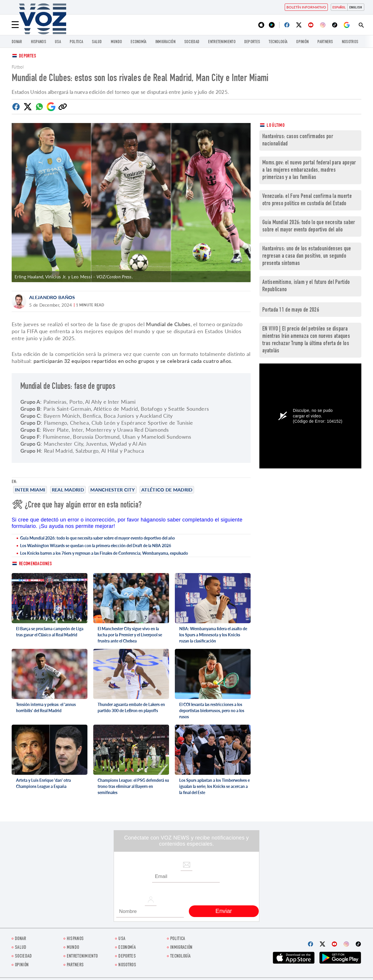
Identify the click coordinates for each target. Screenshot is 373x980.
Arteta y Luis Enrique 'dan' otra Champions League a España (43, 783)
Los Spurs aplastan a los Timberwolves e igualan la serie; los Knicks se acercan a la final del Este (214, 786)
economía (138, 42)
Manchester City (113, 490)
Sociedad (192, 42)
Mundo (116, 42)
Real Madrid (68, 490)
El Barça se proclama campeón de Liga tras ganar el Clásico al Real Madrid (50, 632)
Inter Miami (30, 490)
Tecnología (278, 42)
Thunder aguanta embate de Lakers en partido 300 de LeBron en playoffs (131, 707)
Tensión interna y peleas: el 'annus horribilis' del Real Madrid (46, 707)
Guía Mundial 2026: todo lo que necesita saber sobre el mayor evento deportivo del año (97, 538)
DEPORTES (252, 42)
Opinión (302, 42)
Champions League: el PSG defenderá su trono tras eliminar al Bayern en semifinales (133, 786)
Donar (17, 42)
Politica (76, 42)
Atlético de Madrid (167, 490)
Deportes (28, 56)
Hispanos (38, 42)
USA (58, 42)
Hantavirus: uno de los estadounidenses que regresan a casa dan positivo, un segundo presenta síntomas (307, 256)
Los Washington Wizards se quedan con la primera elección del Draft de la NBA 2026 (96, 546)
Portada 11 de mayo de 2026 (291, 310)
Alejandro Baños (52, 297)
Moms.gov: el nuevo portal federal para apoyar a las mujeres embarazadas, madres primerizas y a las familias (309, 170)
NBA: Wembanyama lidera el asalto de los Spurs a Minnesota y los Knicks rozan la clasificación (213, 635)
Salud (97, 42)
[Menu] (15, 25)
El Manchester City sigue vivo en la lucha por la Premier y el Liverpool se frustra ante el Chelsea (130, 635)
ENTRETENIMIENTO (222, 42)
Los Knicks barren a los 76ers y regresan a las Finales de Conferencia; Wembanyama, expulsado (104, 553)
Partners (325, 42)
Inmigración (165, 42)
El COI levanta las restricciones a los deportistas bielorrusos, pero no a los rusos (212, 711)
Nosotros (350, 42)
